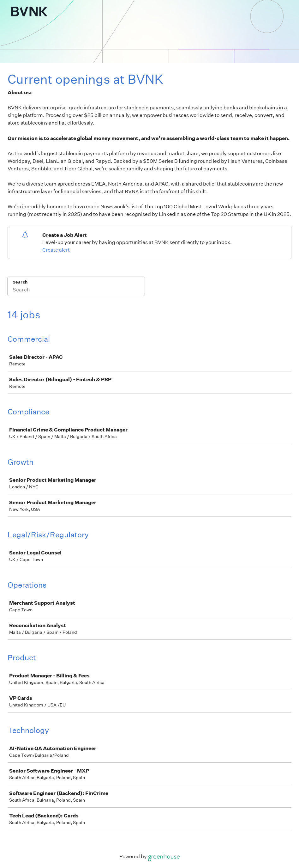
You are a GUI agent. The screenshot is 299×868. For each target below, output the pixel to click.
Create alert (56, 250)
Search (20, 282)
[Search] (76, 290)
